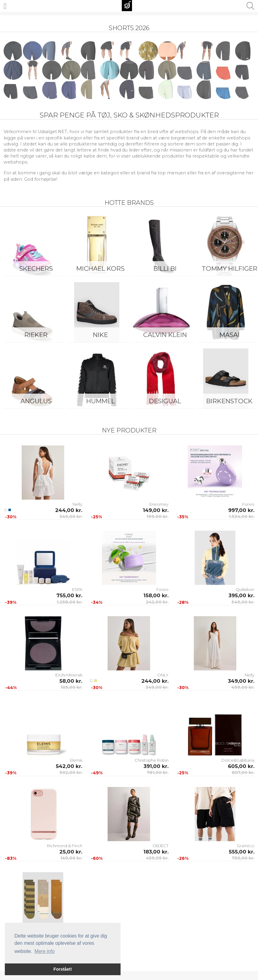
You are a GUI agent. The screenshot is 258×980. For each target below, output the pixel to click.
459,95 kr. (157, 858)
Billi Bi (165, 268)
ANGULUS (36, 401)
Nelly (77, 504)
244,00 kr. (69, 510)
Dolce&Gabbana (238, 760)
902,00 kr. (71, 772)
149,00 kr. (156, 510)
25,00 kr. (71, 852)
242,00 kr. (157, 602)
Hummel (101, 401)
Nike (100, 335)
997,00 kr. (241, 510)
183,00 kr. (156, 852)
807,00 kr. (243, 772)
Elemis (76, 760)
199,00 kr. (157, 517)
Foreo (248, 504)
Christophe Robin (152, 760)
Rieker (36, 335)
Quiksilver (245, 589)
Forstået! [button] (63, 969)
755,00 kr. (69, 595)
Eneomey (159, 504)
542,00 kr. (69, 766)
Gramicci (246, 846)
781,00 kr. (158, 772)
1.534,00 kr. (242, 517)
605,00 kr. (241, 766)
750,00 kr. (243, 858)
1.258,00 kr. (69, 602)
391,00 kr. (156, 766)
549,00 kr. (243, 602)
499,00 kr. (243, 687)
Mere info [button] (44, 951)
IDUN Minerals (69, 675)
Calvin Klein (165, 335)
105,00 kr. (71, 687)
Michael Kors (100, 268)
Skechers (36, 268)
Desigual (165, 401)
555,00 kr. (242, 852)
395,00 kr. (241, 595)
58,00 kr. (71, 681)
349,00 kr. (71, 517)
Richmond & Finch (65, 846)
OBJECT (160, 846)
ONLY (163, 675)
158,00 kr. (156, 595)
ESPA (77, 589)
